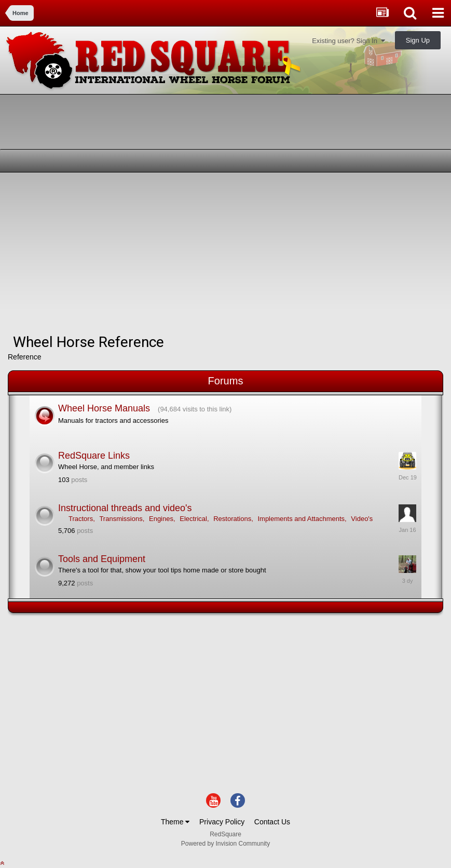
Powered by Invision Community (225, 844)
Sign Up (418, 40)
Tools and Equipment (102, 559)
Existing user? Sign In (348, 41)
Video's (362, 519)
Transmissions (121, 519)
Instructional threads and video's (125, 508)
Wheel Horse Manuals (104, 408)
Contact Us (272, 822)
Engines (161, 519)
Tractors (81, 519)
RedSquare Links (94, 456)
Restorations (232, 519)
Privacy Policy (222, 822)
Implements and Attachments (301, 519)
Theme (175, 822)
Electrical (193, 519)
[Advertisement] (129, 253)
